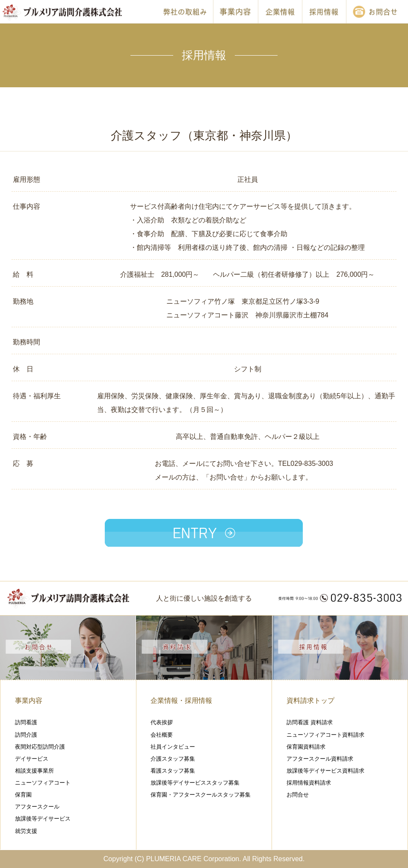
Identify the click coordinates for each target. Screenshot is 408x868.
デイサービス (32, 759)
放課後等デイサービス (43, 819)
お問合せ (298, 795)
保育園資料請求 (306, 747)
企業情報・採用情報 (181, 701)
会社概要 (162, 735)
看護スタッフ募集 (173, 771)
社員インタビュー (173, 747)
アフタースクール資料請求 (320, 759)
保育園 (23, 795)
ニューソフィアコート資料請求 (325, 735)
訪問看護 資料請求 (310, 722)
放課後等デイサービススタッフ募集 (195, 783)
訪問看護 (26, 722)
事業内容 (29, 701)
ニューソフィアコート (43, 783)
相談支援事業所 (34, 771)
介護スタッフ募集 (173, 759)
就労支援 (26, 831)
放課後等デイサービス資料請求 (325, 771)
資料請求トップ (310, 701)
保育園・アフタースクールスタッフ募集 (201, 795)
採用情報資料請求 (309, 783)
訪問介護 (26, 735)
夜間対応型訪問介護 (40, 747)
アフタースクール (37, 807)
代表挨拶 (162, 722)
